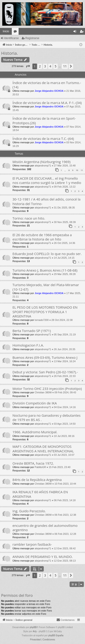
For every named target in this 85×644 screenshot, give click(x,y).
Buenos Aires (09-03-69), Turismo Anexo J (45, 357)
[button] (28, 66)
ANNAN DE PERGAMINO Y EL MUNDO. (43, 557)
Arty (35, 631)
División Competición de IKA (35, 403)
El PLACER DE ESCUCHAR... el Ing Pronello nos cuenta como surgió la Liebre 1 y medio (47, 180)
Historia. (10, 53)
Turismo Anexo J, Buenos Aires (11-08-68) (45, 270)
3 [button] (45, 66)
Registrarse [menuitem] (83, 32)
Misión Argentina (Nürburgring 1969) (41, 162)
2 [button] (40, 66)
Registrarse (32, 38)
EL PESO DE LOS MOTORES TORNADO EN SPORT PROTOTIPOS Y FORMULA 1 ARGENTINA (45, 312)
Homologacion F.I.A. (28, 345)
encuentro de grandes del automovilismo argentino (45, 528)
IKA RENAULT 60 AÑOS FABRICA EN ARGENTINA (40, 494)
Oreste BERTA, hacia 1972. (33, 463)
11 (82, 170)
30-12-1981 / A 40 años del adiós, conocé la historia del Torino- (46, 201)
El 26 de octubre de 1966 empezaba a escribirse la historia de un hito (42, 237)
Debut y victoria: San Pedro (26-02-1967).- (45, 372)
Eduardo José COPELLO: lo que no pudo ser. (47, 254)
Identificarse (11, 38)
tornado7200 (42, 320)
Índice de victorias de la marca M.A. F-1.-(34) (47, 103)
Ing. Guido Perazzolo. (29, 511)
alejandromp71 (43, 166)
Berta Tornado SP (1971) (32, 331)
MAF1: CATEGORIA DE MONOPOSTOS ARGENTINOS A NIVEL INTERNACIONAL (43, 449)
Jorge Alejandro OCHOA (49, 91)
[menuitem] (66, 620)
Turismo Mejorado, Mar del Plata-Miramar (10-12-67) (46, 287)
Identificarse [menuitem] (76, 32)
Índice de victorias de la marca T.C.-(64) (43, 139)
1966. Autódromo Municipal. (35, 432)
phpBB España (56, 635)
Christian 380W (43, 392)
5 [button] (56, 66)
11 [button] (65, 66)
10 (77, 170)
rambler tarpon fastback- (32, 544)
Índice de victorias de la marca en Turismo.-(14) (47, 85)
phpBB (33, 627)
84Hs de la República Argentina (37, 480)
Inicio (6, 31)
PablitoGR (40, 467)
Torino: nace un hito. (29, 218)
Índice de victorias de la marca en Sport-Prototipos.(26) (44, 120)
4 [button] (50, 66)
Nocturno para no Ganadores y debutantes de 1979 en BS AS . (46, 417)
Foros (16, 32)
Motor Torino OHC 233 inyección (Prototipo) (47, 389)
